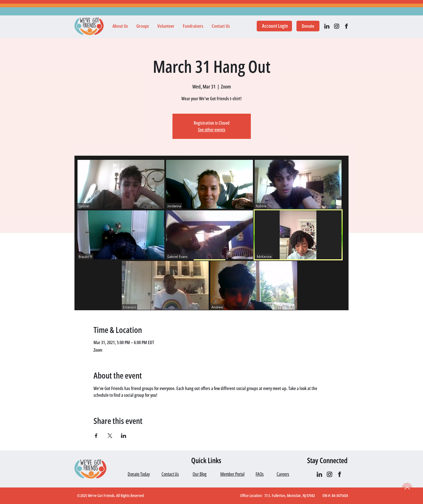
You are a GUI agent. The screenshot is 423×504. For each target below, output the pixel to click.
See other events (212, 130)
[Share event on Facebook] (96, 436)
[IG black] (337, 26)
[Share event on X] (110, 436)
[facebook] (346, 26)
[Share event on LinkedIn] (124, 436)
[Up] (407, 488)
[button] (120, 26)
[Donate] (308, 26)
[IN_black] (327, 26)
